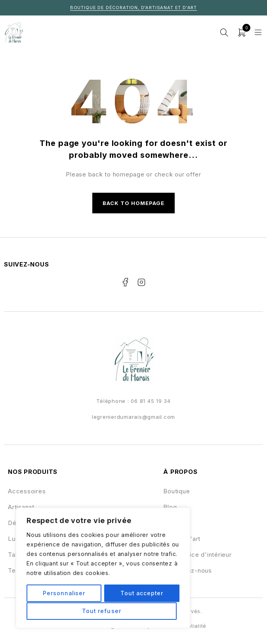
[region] (103, 568)
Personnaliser (64, 593)
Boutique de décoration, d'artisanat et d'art (133, 8)
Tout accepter (103, 611)
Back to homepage (134, 203)
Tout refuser (141, 593)
